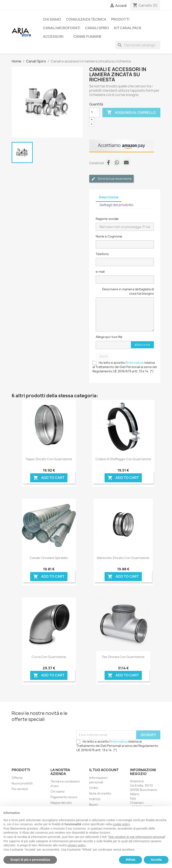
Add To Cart (49, 478)
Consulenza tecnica (86, 19)
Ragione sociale (107, 219)
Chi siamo (52, 19)
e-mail (100, 272)
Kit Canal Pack (128, 28)
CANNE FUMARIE (87, 37)
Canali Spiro (97, 28)
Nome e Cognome (109, 236)
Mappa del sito (61, 803)
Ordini (94, 788)
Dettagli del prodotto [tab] (116, 205)
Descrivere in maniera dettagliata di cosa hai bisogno (128, 291)
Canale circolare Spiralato (49, 558)
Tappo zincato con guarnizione (49, 459)
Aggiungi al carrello (131, 113)
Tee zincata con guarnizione (123, 657)
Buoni (93, 805)
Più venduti (20, 789)
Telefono (102, 254)
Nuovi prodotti (22, 783)
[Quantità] (94, 113)
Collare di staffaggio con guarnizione (123, 459)
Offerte (17, 778)
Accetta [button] (156, 860)
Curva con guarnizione (49, 657)
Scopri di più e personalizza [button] (30, 860)
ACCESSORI (53, 37)
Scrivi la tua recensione (111, 179)
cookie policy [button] (121, 824)
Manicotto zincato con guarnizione (123, 558)
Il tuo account (104, 770)
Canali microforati (62, 28)
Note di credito (100, 793)
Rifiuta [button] (131, 860)
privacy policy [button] (76, 845)
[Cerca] (138, 45)
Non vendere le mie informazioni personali (137, 837)
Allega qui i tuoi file (109, 337)
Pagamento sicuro (64, 797)
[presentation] (109, 720)
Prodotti (120, 19)
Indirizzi (95, 799)
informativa (135, 363)
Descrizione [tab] (109, 197)
